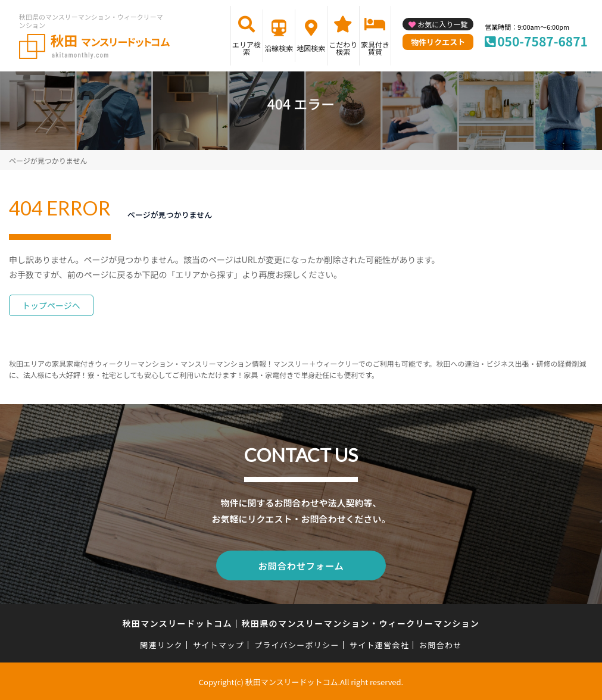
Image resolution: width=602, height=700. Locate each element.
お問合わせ (441, 644)
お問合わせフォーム (301, 565)
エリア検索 (247, 48)
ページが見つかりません (48, 160)
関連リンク (161, 644)
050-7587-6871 (542, 41)
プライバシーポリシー (297, 644)
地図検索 (311, 48)
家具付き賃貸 (375, 48)
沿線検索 (279, 48)
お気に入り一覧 (442, 24)
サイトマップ (219, 644)
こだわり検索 (343, 48)
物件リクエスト (438, 42)
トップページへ (51, 305)
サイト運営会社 (379, 644)
